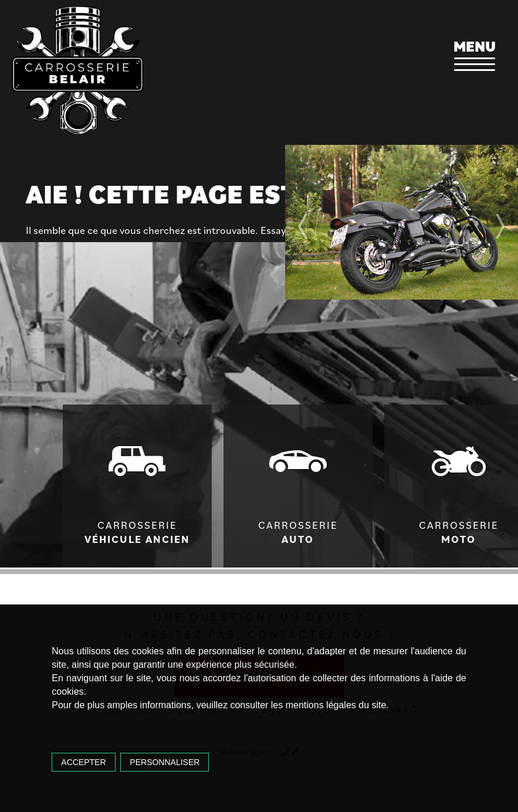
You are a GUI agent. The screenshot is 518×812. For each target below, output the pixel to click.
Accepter (83, 762)
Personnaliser (165, 762)
